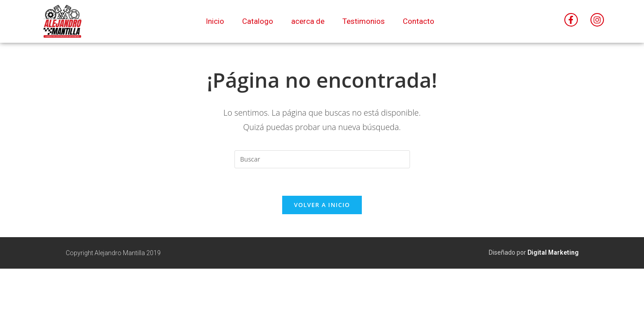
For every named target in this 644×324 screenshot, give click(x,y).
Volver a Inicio (322, 205)
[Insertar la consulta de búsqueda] (322, 159)
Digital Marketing (553, 252)
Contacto (419, 21)
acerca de (308, 21)
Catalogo (258, 21)
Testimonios (364, 21)
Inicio (215, 21)
